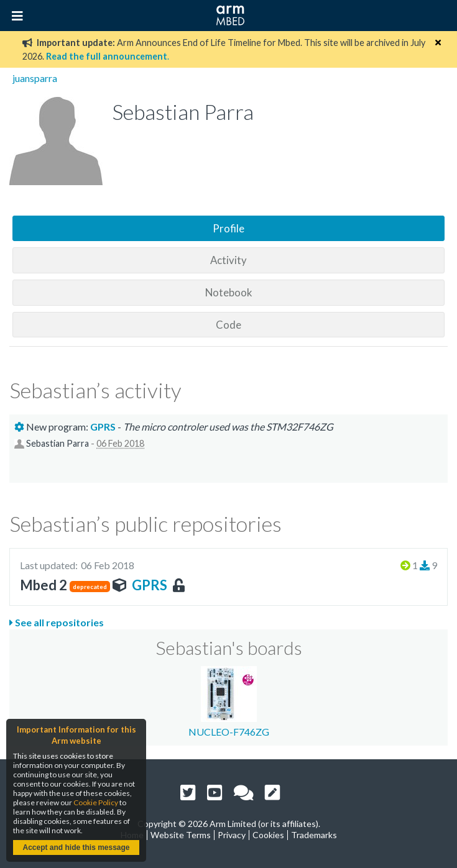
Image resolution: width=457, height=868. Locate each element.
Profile (228, 228)
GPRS (150, 585)
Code (228, 325)
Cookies (268, 835)
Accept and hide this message (76, 847)
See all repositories (57, 622)
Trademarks (314, 835)
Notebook (229, 292)
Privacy (232, 835)
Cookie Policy (96, 802)
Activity (228, 260)
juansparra (35, 78)
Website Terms (181, 835)
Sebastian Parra (58, 443)
